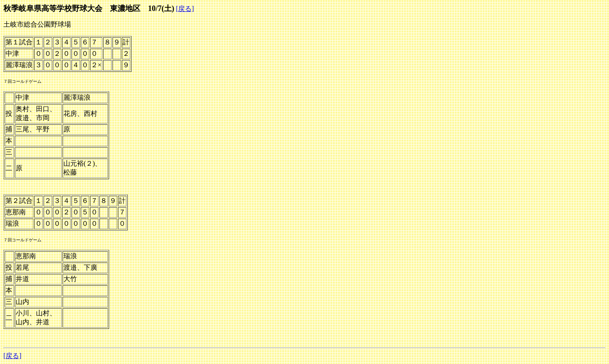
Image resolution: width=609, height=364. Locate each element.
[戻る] (185, 9)
